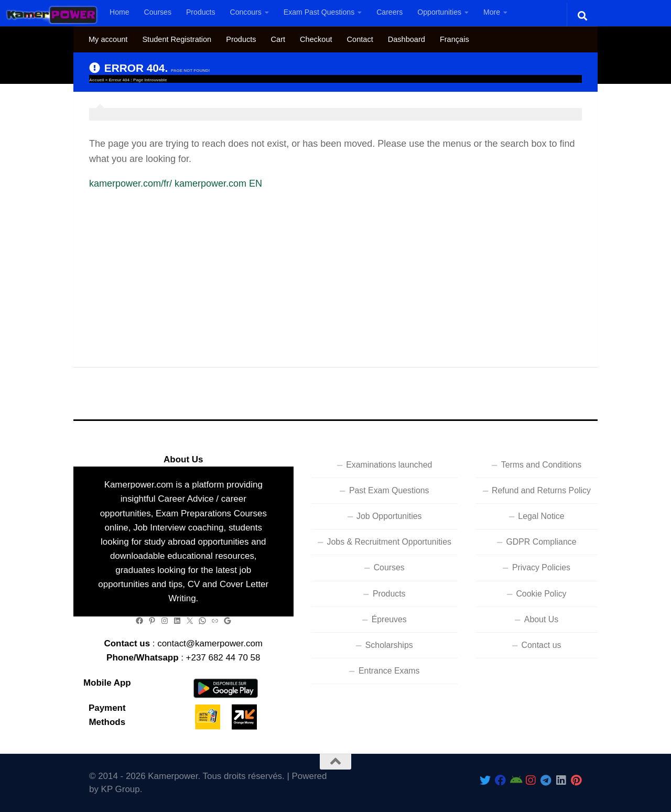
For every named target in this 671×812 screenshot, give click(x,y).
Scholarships (389, 645)
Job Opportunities (389, 516)
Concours (246, 12)
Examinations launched (389, 465)
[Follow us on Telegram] (546, 780)
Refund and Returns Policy (541, 490)
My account (108, 39)
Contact (360, 39)
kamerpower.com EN (218, 183)
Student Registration (177, 39)
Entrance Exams (389, 671)
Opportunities (439, 12)
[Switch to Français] (454, 39)
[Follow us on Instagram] (531, 780)
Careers (389, 12)
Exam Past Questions (319, 12)
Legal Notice (541, 516)
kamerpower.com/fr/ (131, 183)
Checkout (316, 39)
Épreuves (389, 619)
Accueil (96, 80)
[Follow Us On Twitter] (485, 780)
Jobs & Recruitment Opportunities (389, 542)
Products (201, 12)
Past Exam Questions (389, 490)
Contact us (542, 645)
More (492, 12)
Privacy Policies (541, 567)
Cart (278, 39)
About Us (541, 619)
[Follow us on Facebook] (500, 780)
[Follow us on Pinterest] (576, 780)
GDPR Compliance (541, 542)
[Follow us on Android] (516, 780)
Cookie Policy (541, 594)
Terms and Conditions (542, 465)
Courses (158, 12)
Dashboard (407, 39)
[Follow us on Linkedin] (561, 780)
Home (120, 12)
